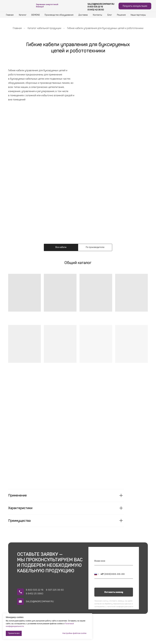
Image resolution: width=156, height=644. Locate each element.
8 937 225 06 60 (55, 590)
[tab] (61, 247)
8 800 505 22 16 (95, 7)
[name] (114, 561)
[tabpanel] (78, 267)
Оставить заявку (114, 592)
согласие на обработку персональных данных (113, 604)
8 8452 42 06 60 (96, 10)
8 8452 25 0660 (35, 594)
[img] (18, 5)
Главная (17, 28)
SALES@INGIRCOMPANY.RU (101, 4)
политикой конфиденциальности (120, 607)
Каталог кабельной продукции (44, 28)
